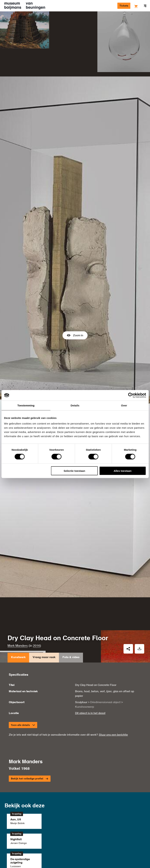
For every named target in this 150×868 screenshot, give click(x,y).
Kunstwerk (18, 599)
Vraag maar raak (44, 599)
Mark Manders (18, 586)
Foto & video (71, 599)
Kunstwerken (21, 20)
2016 (36, 586)
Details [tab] (75, 405)
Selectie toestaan (74, 471)
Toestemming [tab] (26, 405)
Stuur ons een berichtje (113, 675)
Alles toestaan (123, 471)
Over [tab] (124, 405)
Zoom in (75, 306)
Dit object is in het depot (90, 654)
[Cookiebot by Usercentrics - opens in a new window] (131, 395)
